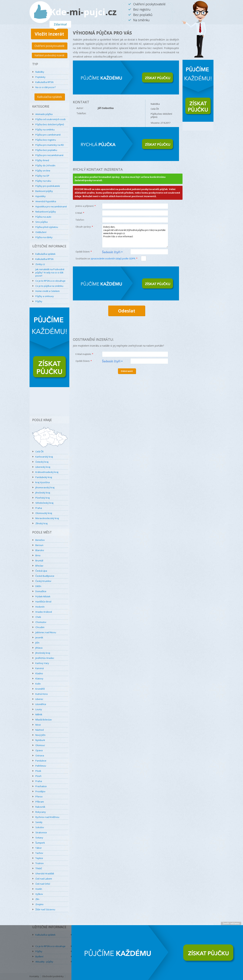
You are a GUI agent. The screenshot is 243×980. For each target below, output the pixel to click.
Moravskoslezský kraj (47, 518)
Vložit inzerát (49, 34)
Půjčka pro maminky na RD (50, 145)
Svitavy (39, 838)
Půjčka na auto (43, 217)
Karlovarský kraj (44, 457)
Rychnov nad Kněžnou (47, 817)
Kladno (39, 673)
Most (38, 725)
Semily (39, 822)
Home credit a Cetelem (47, 291)
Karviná (40, 668)
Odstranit (127, 371)
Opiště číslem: (84, 252)
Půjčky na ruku (43, 181)
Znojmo (39, 904)
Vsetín (39, 889)
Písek (38, 771)
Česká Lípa (41, 571)
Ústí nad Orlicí (43, 884)
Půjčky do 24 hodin (45, 165)
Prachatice (41, 786)
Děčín (38, 586)
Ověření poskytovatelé (49, 46)
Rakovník (40, 807)
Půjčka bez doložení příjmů (50, 124)
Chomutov (41, 622)
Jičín (37, 643)
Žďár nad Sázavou (45, 909)
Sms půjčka (41, 222)
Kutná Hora (41, 694)
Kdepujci (83, 12)
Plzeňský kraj (43, 498)
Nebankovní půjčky (46, 212)
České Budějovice (45, 576)
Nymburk (40, 740)
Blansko (40, 550)
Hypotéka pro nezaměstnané (51, 206)
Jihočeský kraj (43, 493)
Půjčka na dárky (44, 237)
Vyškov (39, 894)
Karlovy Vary (42, 663)
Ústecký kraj (42, 462)
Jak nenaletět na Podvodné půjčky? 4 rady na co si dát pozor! (50, 272)
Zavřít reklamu (231, 923)
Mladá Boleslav (44, 720)
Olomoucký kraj (44, 513)
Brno (38, 555)
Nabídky (40, 72)
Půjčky (39, 301)
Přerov (39, 797)
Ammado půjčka (44, 114)
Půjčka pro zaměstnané (48, 135)
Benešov (40, 540)
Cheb (38, 617)
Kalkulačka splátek (50, 97)
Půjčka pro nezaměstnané (49, 155)
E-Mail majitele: (84, 354)
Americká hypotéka (46, 201)
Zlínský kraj (41, 523)
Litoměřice (41, 704)
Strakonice (41, 832)
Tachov (39, 853)
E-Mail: (80, 213)
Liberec (39, 699)
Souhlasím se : (106, 258)
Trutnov (40, 863)
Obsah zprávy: (84, 227)
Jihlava (39, 648)
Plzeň (38, 776)
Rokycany (41, 812)
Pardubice (41, 761)
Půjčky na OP (42, 176)
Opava (39, 750)
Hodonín (40, 607)
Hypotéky (40, 196)
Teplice (39, 858)
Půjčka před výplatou (47, 227)
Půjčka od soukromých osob (50, 119)
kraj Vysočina (43, 482)
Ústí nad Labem (44, 879)
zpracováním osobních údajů (113, 258)
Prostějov (40, 791)
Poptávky (40, 77)
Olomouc (40, 745)
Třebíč (39, 868)
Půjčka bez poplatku (46, 150)
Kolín (38, 684)
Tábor (39, 848)
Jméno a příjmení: (86, 206)
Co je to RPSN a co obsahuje (50, 281)
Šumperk (40, 843)
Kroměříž (40, 689)
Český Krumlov (43, 581)
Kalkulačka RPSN (44, 82)
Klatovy (39, 679)
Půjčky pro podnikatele (48, 186)
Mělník (39, 714)
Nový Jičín (40, 735)
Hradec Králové (44, 612)
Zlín (37, 899)
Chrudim (40, 627)
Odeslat (127, 311)
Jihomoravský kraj (45, 487)
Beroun (39, 545)
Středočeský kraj (44, 503)
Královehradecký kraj (47, 472)
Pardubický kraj (44, 477)
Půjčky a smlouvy (45, 296)
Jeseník (39, 637)
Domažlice (41, 591)
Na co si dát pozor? (46, 87)
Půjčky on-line (43, 171)
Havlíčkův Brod (43, 602)
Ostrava (40, 755)
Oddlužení (41, 232)
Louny (39, 709)
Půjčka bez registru (46, 140)
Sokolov (40, 827)
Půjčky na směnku (45, 130)
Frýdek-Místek (43, 596)
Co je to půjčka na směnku (49, 286)
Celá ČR (39, 452)
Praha (39, 508)
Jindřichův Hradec (45, 658)
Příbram (40, 802)
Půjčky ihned (42, 160)
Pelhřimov (41, 766)
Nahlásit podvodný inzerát (49, 55)
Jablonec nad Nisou (46, 632)
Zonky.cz (40, 264)
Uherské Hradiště (45, 873)
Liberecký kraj (43, 467)
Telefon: (80, 220)
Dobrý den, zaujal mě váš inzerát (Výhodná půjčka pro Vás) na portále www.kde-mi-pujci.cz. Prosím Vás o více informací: (135, 236)
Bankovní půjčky (44, 191)
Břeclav (39, 566)
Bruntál (39, 561)
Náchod (40, 730)
